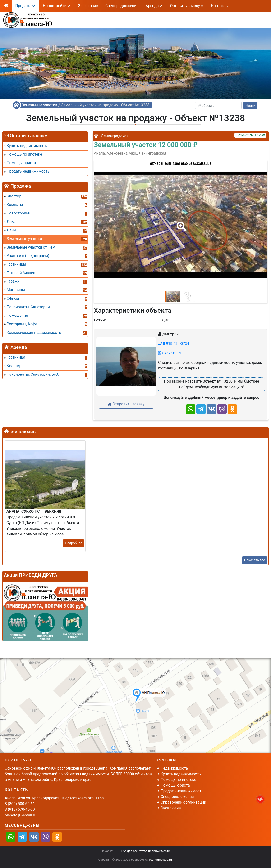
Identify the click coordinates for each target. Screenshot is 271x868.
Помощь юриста (175, 785)
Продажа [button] (26, 6)
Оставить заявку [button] (187, 6)
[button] (180, 223)
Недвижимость (174, 768)
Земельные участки (39, 105)
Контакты (220, 6)
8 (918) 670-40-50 (108, 23)
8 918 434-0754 (174, 344)
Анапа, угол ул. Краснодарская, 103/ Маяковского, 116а (54, 798)
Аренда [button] (154, 6)
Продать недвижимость (182, 791)
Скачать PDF (171, 353)
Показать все (255, 560)
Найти (250, 105)
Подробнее (73, 543)
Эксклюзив (88, 6)
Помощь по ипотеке (178, 780)
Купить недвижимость (181, 774)
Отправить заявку (126, 404)
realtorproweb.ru (161, 860)
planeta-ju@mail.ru (21, 815)
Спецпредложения (122, 6)
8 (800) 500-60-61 (108, 17)
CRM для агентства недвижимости (145, 851)
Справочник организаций (183, 802)
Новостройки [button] (57, 6)
